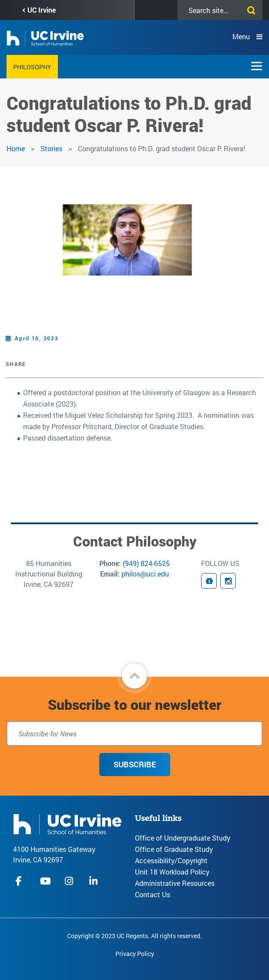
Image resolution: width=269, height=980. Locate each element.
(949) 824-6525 (146, 563)
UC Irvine (42, 10)
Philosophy (32, 67)
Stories (51, 148)
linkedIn (94, 881)
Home (16, 148)
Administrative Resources (175, 883)
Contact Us (153, 894)
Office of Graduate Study (174, 849)
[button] (134, 676)
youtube (45, 881)
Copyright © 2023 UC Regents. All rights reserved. (134, 936)
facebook (21, 881)
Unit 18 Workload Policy (172, 872)
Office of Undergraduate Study (183, 838)
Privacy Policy (135, 954)
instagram (70, 881)
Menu (241, 36)
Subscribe (135, 764)
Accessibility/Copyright (171, 860)
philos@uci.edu (145, 574)
